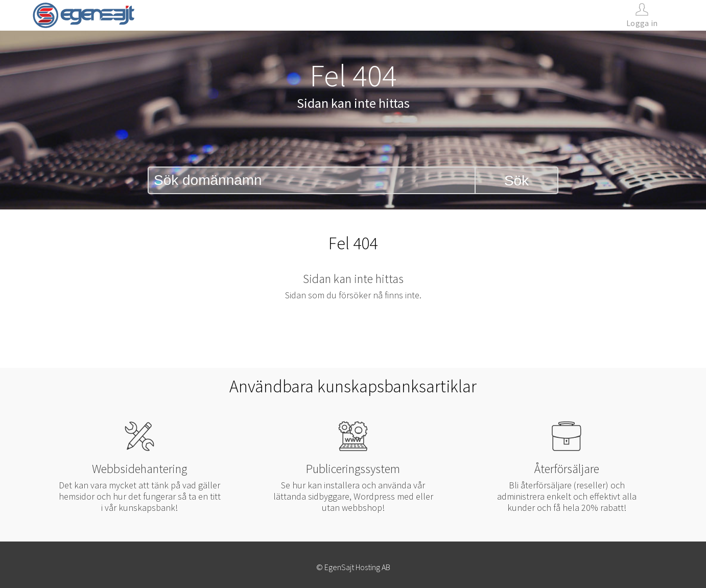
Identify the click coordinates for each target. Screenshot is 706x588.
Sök (516, 181)
